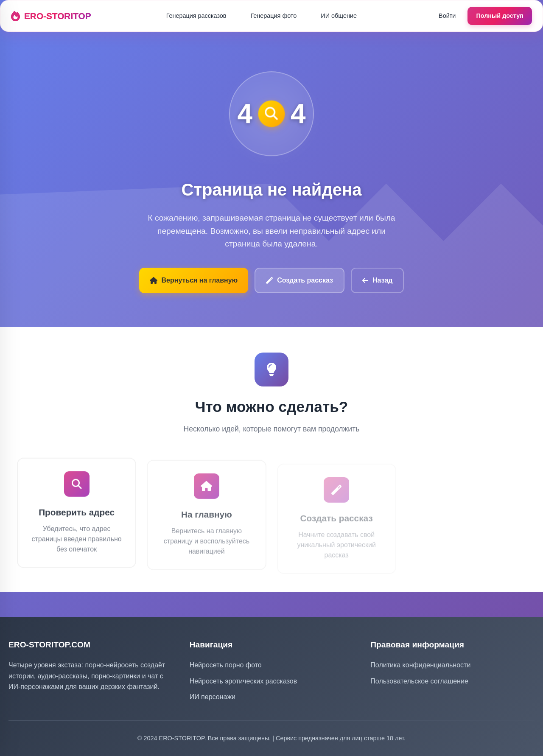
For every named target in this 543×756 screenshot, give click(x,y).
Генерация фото (274, 16)
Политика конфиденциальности (420, 665)
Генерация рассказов (196, 16)
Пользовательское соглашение (419, 681)
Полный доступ (500, 16)
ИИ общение (339, 16)
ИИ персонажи (213, 697)
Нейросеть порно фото (226, 665)
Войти (447, 16)
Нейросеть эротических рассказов (244, 681)
